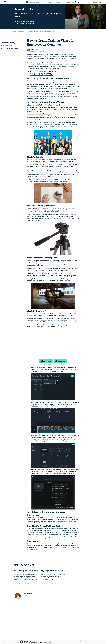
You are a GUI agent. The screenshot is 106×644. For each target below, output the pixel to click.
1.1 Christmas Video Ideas (7, 46)
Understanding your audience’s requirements (39, 114)
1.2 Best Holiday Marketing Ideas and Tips (11, 48)
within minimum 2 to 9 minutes (54, 517)
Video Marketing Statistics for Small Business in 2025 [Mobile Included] (52, 571)
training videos (31, 65)
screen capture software (44, 212)
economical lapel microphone (51, 218)
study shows (33, 97)
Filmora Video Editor (24, 9)
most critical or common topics (54, 122)
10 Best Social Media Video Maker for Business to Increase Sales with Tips (26, 571)
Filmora (76, 322)
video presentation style (46, 269)
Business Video (21, 31)
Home (15, 31)
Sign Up (82, 642)
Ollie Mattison (35, 49)
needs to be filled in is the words (54, 164)
